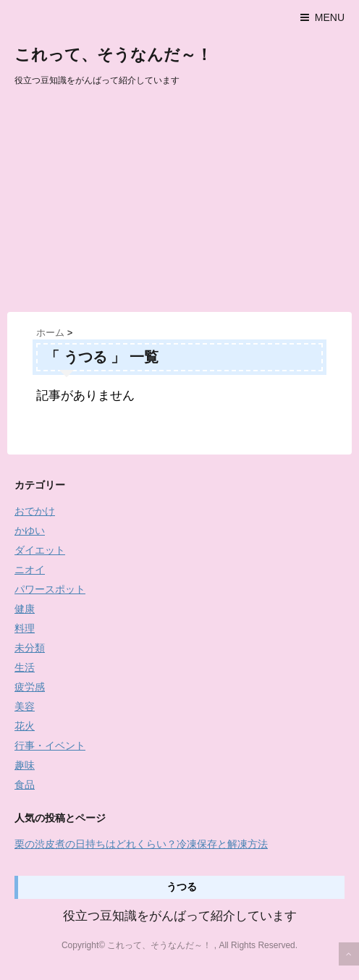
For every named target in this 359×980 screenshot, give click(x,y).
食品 (25, 785)
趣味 (25, 765)
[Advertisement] (179, 203)
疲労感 (30, 687)
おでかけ (35, 511)
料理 (25, 628)
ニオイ (30, 570)
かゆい (30, 531)
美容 (25, 706)
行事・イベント (50, 745)
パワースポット (50, 589)
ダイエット (40, 550)
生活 (25, 667)
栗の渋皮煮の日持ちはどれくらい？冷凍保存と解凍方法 (141, 844)
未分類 (30, 648)
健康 (25, 609)
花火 (25, 726)
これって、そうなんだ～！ (113, 55)
